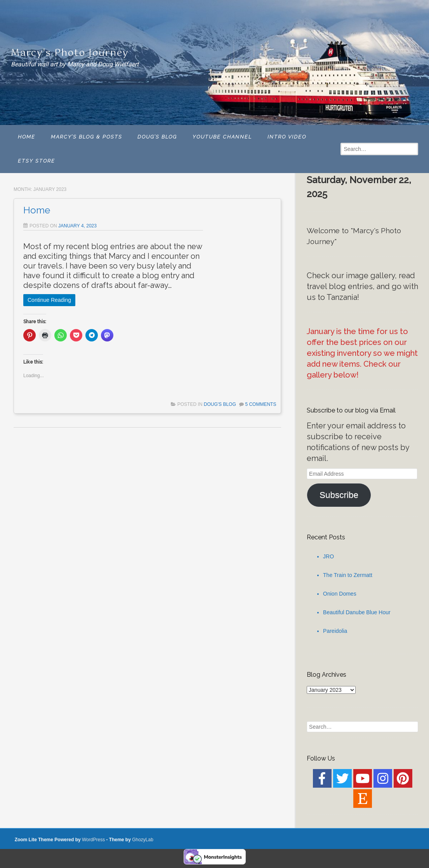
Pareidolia (335, 631)
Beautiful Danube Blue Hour (357, 612)
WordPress (93, 840)
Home (37, 210)
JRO (328, 556)
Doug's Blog (220, 404)
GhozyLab (143, 840)
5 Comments (261, 404)
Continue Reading (49, 300)
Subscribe (339, 495)
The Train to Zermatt (348, 575)
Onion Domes (340, 594)
